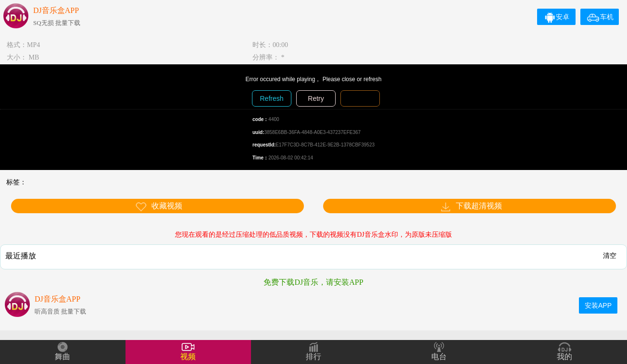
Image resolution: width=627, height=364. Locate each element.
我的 (564, 357)
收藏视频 (159, 207)
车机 (600, 17)
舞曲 (63, 357)
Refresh (271, 98)
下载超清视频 (471, 207)
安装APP (598, 305)
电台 (439, 357)
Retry (316, 98)
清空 (610, 255)
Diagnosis (360, 98)
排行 (313, 357)
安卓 (557, 17)
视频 (188, 357)
